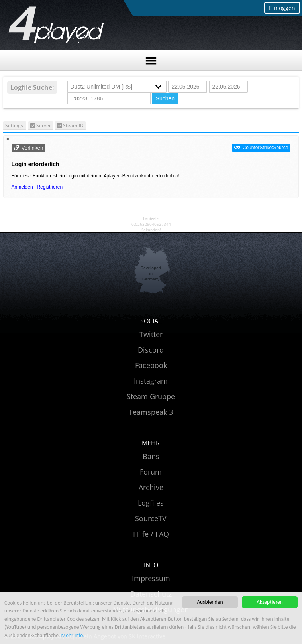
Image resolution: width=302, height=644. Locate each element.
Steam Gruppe (151, 396)
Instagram (151, 381)
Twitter (151, 334)
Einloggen (282, 8)
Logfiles (151, 503)
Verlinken (32, 148)
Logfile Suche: (32, 87)
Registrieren (50, 187)
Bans (151, 456)
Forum (151, 472)
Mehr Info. (73, 635)
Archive (151, 487)
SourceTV (151, 518)
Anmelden (22, 187)
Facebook (151, 365)
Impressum (151, 578)
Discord (151, 350)
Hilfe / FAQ (151, 534)
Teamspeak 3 (151, 412)
